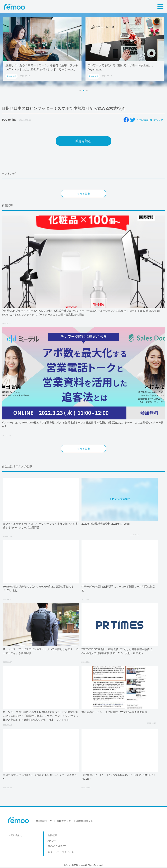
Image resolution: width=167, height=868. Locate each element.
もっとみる (84, 193)
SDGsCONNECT (57, 846)
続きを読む (83, 141)
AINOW (52, 841)
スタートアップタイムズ (61, 852)
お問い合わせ (16, 835)
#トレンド (12, 76)
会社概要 (52, 835)
